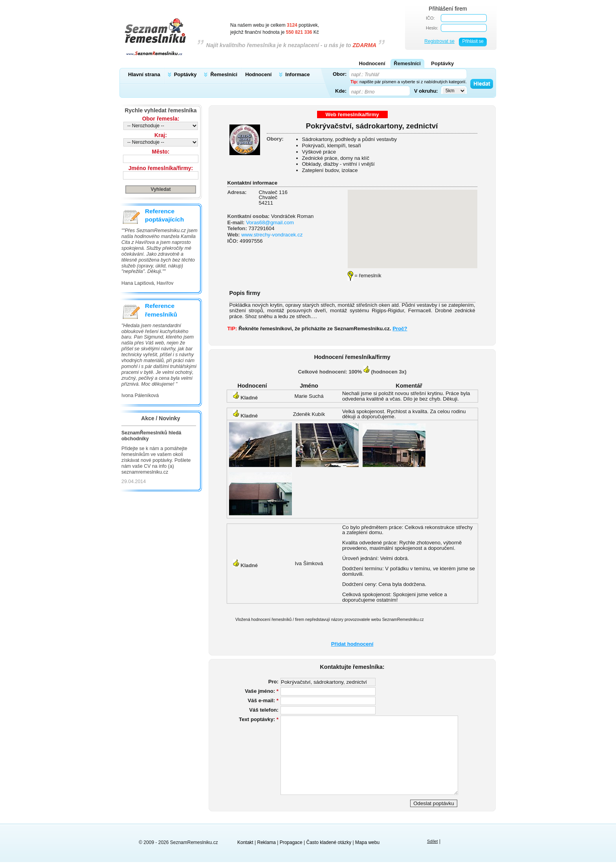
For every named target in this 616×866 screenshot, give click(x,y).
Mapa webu (367, 842)
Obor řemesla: (161, 119)
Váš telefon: (264, 710)
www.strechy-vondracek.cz (272, 235)
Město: (161, 152)
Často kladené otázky (329, 842)
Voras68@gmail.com (270, 222)
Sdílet (433, 841)
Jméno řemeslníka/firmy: (161, 168)
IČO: (430, 18)
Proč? (400, 329)
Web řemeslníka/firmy (352, 114)
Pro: (273, 682)
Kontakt (245, 842)
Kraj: (161, 135)
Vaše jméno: (262, 691)
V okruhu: (426, 91)
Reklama (267, 842)
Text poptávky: (259, 719)
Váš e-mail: (263, 700)
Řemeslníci (224, 74)
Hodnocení (258, 74)
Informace (297, 74)
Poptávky (185, 74)
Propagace (291, 842)
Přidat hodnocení (352, 644)
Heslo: (432, 28)
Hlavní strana (144, 74)
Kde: (341, 91)
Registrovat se (439, 41)
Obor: (340, 74)
